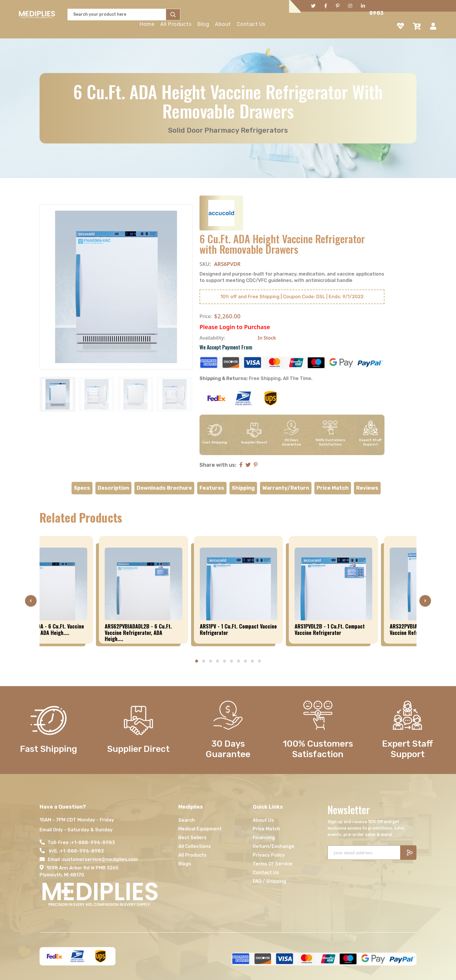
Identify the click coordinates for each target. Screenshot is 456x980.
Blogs (185, 864)
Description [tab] (113, 488)
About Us (263, 820)
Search (187, 820)
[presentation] (31, 601)
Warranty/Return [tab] (286, 488)
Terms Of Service (273, 864)
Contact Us (251, 24)
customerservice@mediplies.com (100, 859)
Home (147, 24)
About (223, 24)
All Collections (195, 846)
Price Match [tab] (333, 488)
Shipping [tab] (243, 488)
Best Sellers (192, 838)
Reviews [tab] (367, 488)
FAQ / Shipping (269, 881)
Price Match (266, 829)
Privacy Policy (269, 855)
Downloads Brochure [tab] (164, 488)
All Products (176, 24)
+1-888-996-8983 (93, 843)
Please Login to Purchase (235, 327)
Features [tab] (212, 488)
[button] (197, 661)
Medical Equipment (200, 829)
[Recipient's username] (364, 853)
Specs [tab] (82, 488)
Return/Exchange (274, 846)
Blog (203, 24)
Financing (264, 838)
